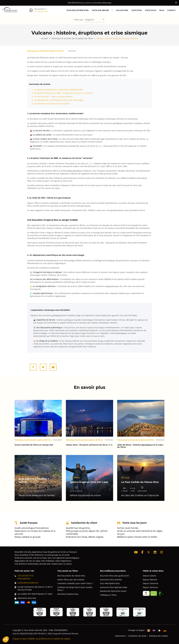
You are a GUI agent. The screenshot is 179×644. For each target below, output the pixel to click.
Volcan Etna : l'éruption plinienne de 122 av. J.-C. (89, 445)
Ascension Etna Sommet (111, 580)
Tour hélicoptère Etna (77, 10)
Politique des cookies (159, 636)
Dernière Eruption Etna (68, 594)
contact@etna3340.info (26, 583)
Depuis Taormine (151, 583)
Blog (162, 10)
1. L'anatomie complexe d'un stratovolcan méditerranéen (58, 90)
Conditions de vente (137, 636)
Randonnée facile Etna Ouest (113, 591)
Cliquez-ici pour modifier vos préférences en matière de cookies (41, 639)
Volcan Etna (122, 10)
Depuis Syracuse (150, 587)
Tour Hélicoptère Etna (110, 583)
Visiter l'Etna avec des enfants (71, 580)
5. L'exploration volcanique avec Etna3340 (51, 104)
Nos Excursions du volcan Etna (71, 576)
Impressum (120, 636)
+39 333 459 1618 (41, 11)
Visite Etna (137, 10)
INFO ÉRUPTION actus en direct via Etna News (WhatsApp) (89, 3)
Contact (172, 10)
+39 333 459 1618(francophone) (24, 577)
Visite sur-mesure (100, 10)
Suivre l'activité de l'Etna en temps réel (34, 445)
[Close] (176, 3)
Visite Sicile (151, 10)
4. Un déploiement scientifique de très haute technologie (58, 100)
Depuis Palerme (150, 580)
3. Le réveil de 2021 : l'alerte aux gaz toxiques (52, 97)
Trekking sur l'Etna (108, 595)
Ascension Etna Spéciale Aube (114, 587)
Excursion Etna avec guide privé (114, 576)
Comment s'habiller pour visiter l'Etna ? (75, 583)
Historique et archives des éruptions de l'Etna (45, 51)
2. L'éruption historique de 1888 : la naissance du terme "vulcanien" (63, 93)
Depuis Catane (149, 576)
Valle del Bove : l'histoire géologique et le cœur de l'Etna (140, 446)
